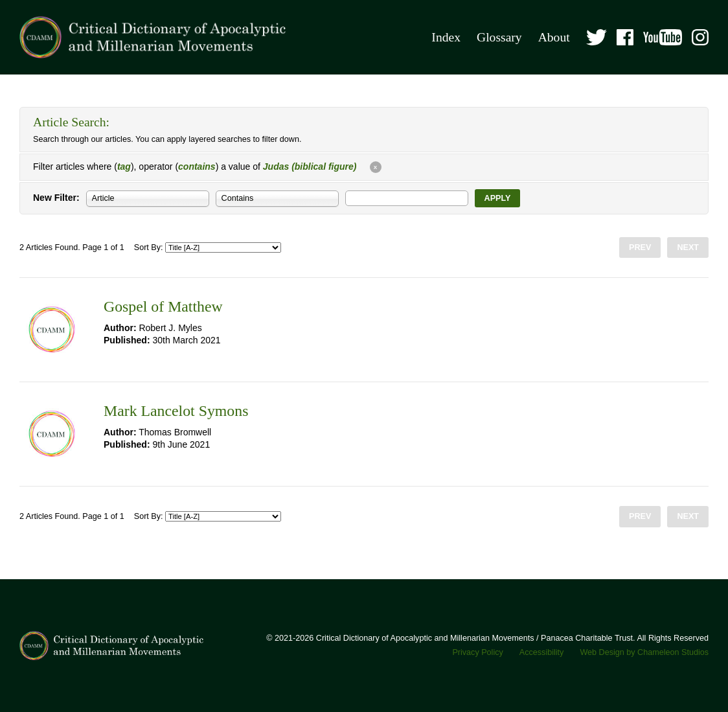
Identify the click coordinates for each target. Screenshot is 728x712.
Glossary (499, 37)
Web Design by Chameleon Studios (644, 652)
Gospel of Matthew (163, 306)
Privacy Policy (477, 652)
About (554, 37)
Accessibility (542, 652)
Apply (498, 198)
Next (688, 247)
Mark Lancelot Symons (176, 411)
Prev (640, 247)
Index (446, 37)
